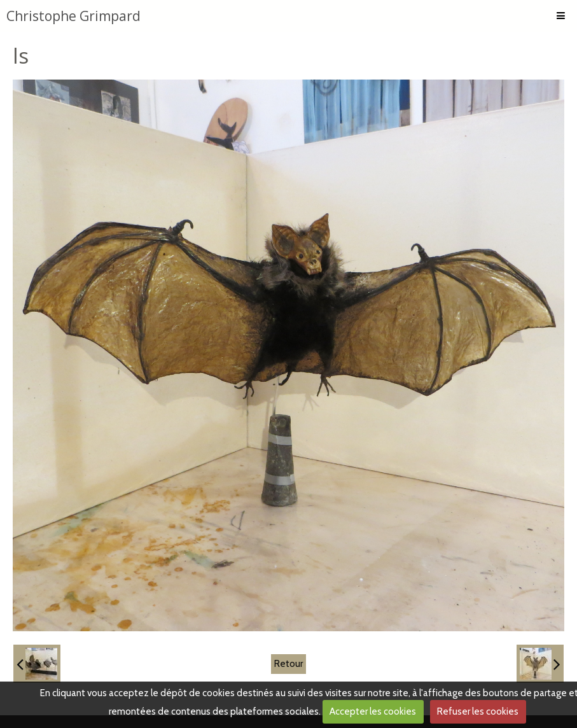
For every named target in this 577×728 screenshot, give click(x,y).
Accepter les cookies (373, 711)
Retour (288, 664)
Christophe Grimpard (73, 16)
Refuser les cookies (478, 711)
